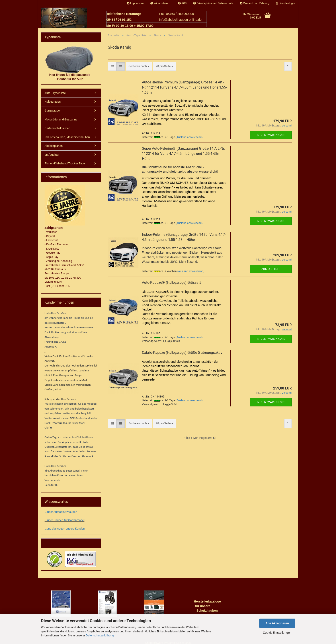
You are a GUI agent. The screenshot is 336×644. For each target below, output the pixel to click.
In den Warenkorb (271, 137)
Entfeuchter (52, 157)
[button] (112, 69)
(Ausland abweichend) (189, 139)
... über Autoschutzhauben (61, 507)
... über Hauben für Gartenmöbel (65, 516)
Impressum (135, 3)
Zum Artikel (271, 271)
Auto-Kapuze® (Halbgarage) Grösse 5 (172, 285)
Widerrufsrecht (161, 3)
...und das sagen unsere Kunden (65, 524)
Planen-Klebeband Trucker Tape (65, 166)
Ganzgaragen (53, 113)
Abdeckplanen (54, 148)
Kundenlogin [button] (285, 3)
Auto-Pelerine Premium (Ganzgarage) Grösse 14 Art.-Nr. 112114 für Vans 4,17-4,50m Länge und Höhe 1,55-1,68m (184, 90)
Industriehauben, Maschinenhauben (67, 139)
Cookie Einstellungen (277, 633)
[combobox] (139, 69)
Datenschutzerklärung (100, 635)
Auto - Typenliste (55, 95)
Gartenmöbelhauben (57, 130)
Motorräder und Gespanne (61, 122)
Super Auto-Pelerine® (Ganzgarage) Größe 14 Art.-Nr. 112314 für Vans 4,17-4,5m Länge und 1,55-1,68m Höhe (183, 156)
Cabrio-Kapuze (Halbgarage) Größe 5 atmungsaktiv (182, 355)
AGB (182, 3)
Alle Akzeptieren (277, 623)
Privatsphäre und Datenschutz (213, 3)
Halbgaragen (53, 104)
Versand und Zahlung (254, 3)
